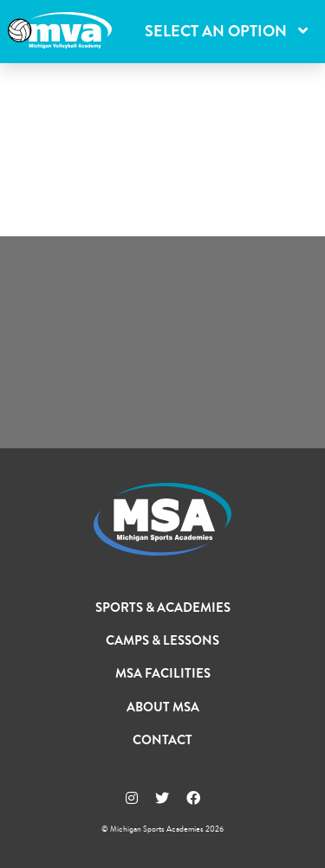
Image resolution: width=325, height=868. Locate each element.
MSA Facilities (163, 673)
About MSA (163, 707)
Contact (162, 740)
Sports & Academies (163, 608)
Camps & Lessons (162, 640)
